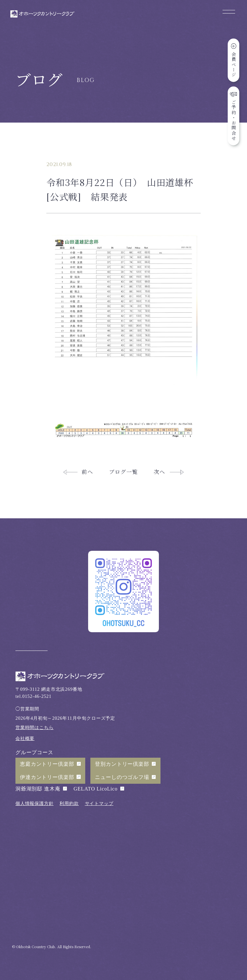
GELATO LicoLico (96, 789)
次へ (160, 472)
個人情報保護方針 (35, 803)
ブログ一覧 (123, 472)
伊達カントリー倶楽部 (47, 777)
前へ (87, 472)
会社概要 (25, 738)
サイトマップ (99, 803)
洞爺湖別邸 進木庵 (38, 789)
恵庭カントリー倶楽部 (47, 764)
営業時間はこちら (35, 727)
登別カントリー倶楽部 (122, 764)
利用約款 (69, 803)
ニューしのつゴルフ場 (122, 777)
